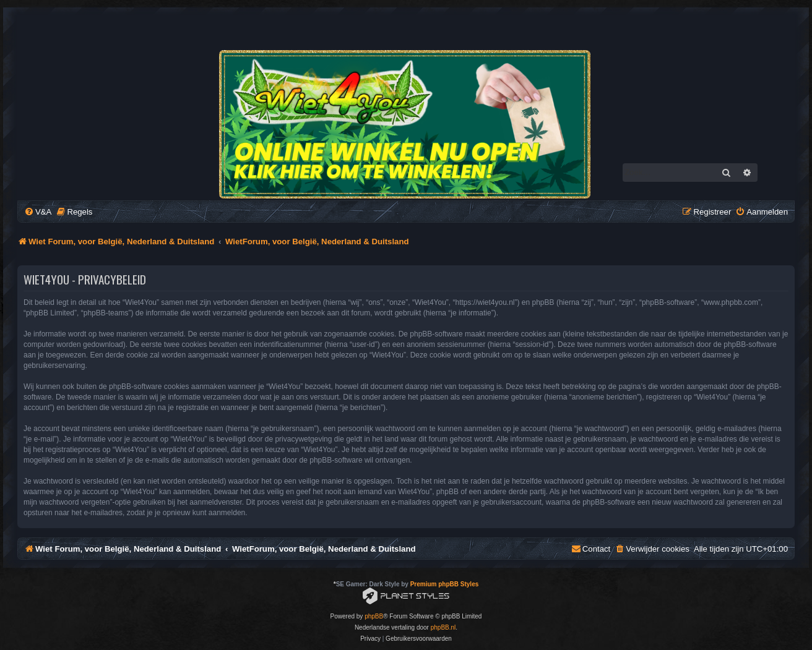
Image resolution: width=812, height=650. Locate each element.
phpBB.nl (443, 627)
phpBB (374, 616)
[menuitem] (38, 212)
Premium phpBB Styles (445, 584)
